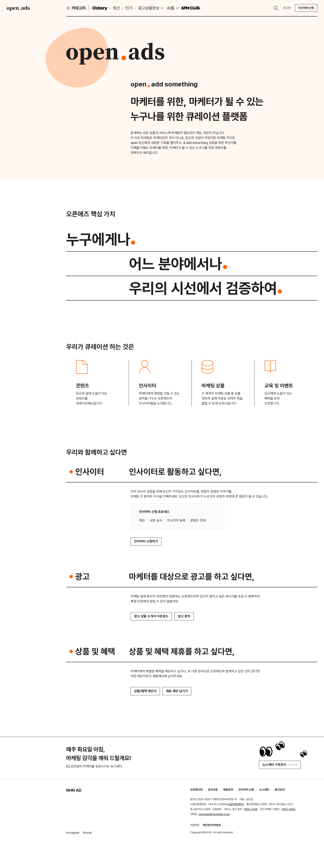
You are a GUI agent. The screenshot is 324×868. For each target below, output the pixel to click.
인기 (129, 8)
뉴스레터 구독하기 (280, 765)
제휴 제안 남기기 (177, 691)
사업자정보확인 (235, 804)
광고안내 (280, 790)
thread (87, 833)
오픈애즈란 (196, 790)
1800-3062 (288, 809)
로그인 (287, 8)
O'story (100, 8)
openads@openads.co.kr (214, 814)
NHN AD (74, 790)
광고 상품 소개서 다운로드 (151, 616)
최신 (116, 8)
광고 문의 (184, 616)
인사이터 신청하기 (146, 541)
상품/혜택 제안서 (145, 691)
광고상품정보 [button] (149, 8)
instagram (73, 833)
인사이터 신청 (306, 8)
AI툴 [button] (171, 8)
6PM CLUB (191, 8)
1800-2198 (251, 809)
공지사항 (213, 790)
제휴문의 (228, 790)
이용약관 (195, 825)
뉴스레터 (264, 790)
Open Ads (18, 8)
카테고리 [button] (76, 8)
